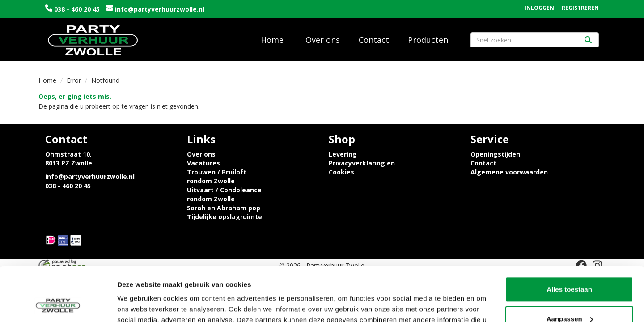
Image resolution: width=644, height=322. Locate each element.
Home (272, 40)
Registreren (580, 8)
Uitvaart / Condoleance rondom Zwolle (224, 194)
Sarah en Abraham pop (224, 208)
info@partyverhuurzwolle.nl (159, 9)
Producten (428, 40)
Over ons (323, 40)
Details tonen (138, 304)
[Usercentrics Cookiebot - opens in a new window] (58, 305)
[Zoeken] (588, 40)
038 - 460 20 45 (77, 9)
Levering (343, 154)
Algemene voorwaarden (509, 172)
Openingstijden (495, 154)
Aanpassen (570, 268)
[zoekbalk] (535, 40)
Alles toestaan (569, 239)
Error (74, 80)
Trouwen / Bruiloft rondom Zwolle (217, 176)
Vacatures (203, 163)
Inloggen (539, 8)
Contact (374, 40)
